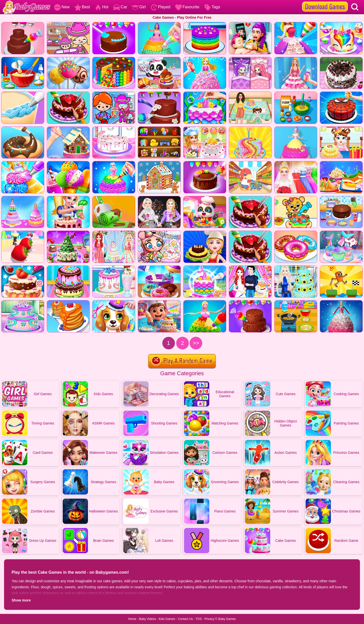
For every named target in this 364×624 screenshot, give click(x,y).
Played (160, 7)
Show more (21, 600)
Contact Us (185, 619)
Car (120, 7)
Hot (101, 7)
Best (82, 7)
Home (132, 619)
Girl (139, 7)
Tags (212, 7)
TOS (199, 619)
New (62, 7)
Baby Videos (147, 619)
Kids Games (167, 619)
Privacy (209, 619)
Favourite (187, 7)
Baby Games (227, 619)
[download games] (325, 2)
